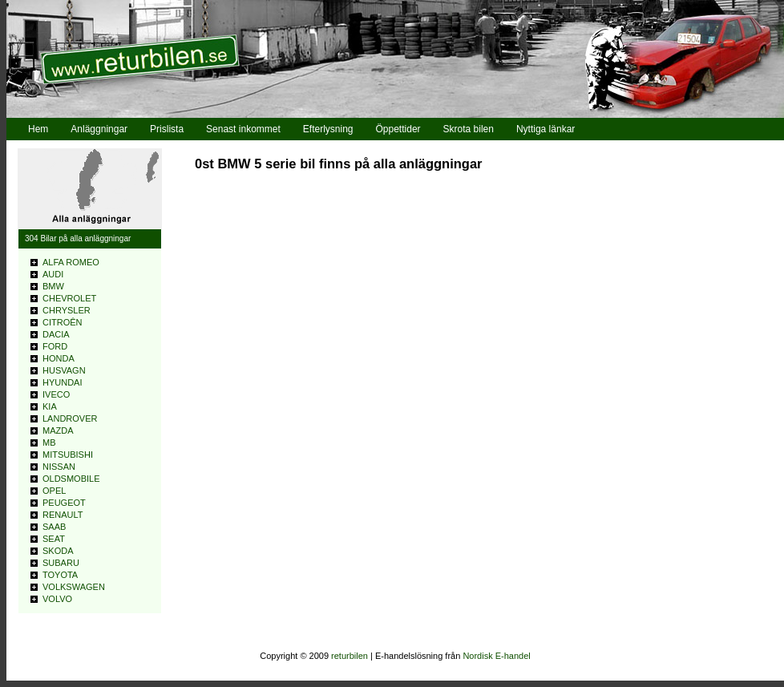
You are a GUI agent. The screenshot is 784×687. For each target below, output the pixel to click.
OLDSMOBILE (71, 479)
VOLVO (57, 599)
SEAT (54, 539)
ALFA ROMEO (71, 262)
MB (49, 443)
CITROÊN (63, 322)
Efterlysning (328, 129)
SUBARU (61, 563)
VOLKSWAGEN (74, 587)
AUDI (53, 274)
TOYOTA (60, 575)
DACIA (56, 334)
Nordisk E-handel (496, 656)
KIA (50, 406)
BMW (53, 286)
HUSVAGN (64, 370)
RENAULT (63, 515)
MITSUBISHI (68, 455)
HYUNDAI (63, 382)
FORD (55, 346)
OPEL (54, 491)
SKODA (58, 551)
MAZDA (58, 430)
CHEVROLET (69, 298)
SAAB (54, 527)
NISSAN (59, 467)
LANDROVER (70, 418)
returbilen (350, 656)
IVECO (56, 394)
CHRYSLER (67, 310)
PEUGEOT (64, 503)
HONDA (59, 358)
